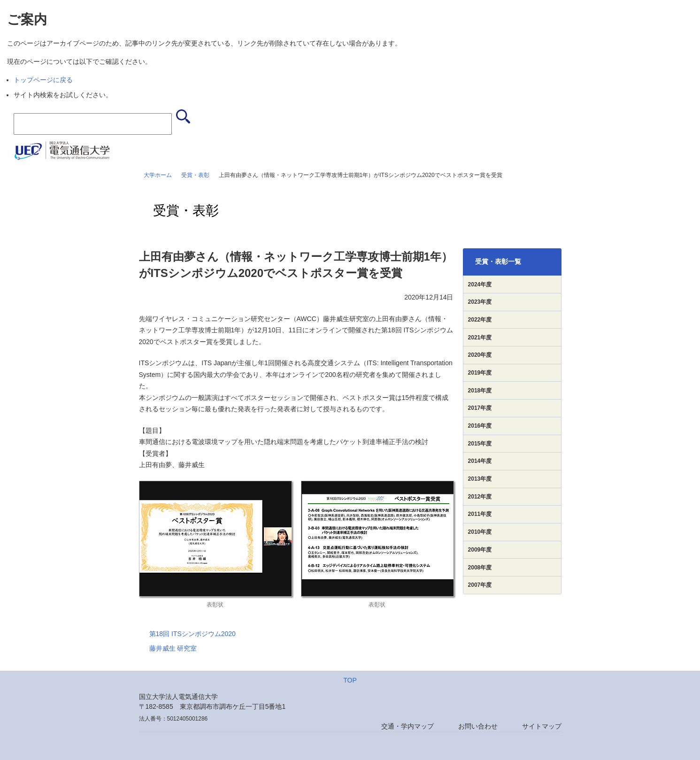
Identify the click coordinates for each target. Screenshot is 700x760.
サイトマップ (542, 726)
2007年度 (480, 585)
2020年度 (480, 355)
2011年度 (480, 514)
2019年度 (480, 373)
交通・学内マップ (408, 726)
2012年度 (480, 497)
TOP (350, 680)
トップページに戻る (43, 80)
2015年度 (480, 444)
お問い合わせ (478, 726)
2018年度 (480, 391)
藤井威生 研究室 (173, 648)
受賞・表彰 (195, 175)
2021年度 (480, 338)
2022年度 (480, 320)
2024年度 (480, 284)
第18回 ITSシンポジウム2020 (192, 634)
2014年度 (480, 461)
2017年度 (480, 408)
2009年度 (480, 550)
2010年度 (480, 532)
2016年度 (480, 426)
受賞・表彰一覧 (498, 261)
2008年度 (480, 568)
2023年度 (480, 302)
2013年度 (480, 479)
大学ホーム (158, 175)
